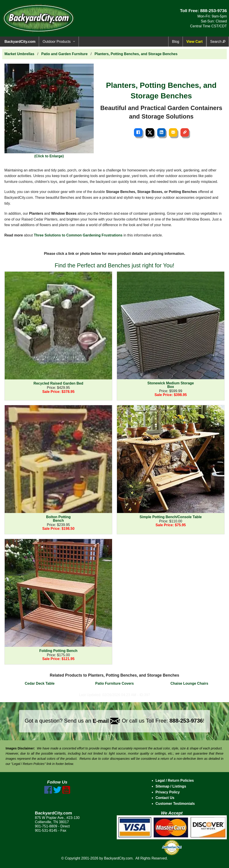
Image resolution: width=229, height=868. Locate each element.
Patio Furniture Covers (114, 683)
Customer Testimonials (175, 804)
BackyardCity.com (20, 42)
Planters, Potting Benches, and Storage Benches (136, 54)
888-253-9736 (214, 11)
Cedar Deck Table (40, 683)
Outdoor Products (56, 42)
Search (218, 42)
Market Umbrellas (19, 54)
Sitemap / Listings (171, 786)
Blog (176, 42)
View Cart (194, 42)
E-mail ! (106, 721)
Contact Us (165, 798)
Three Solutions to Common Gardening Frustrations (78, 235)
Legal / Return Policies (175, 780)
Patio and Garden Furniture (65, 54)
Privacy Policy (168, 792)
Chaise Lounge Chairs (189, 683)
